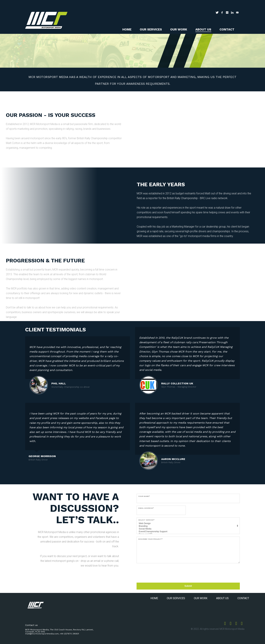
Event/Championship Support (188, 532)
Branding (188, 526)
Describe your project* (150, 539)
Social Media (188, 529)
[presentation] (162, 572)
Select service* (146, 520)
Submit (188, 586)
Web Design (188, 523)
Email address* (146, 508)
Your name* (144, 496)
